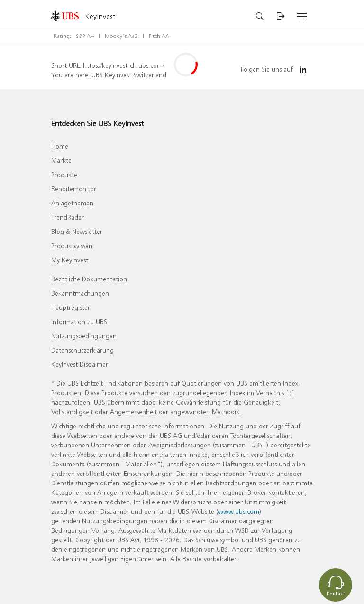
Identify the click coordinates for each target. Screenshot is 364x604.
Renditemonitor (74, 189)
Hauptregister (71, 307)
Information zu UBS (79, 321)
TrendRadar (68, 217)
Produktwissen (72, 246)
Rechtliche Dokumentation (89, 279)
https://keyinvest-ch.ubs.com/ (123, 65)
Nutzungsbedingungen (84, 336)
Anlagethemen (72, 203)
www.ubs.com (239, 511)
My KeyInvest (70, 260)
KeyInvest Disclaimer (80, 364)
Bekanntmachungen (80, 293)
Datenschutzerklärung (82, 350)
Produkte (64, 174)
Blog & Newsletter (77, 231)
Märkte (61, 160)
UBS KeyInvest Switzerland (129, 75)
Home (60, 146)
